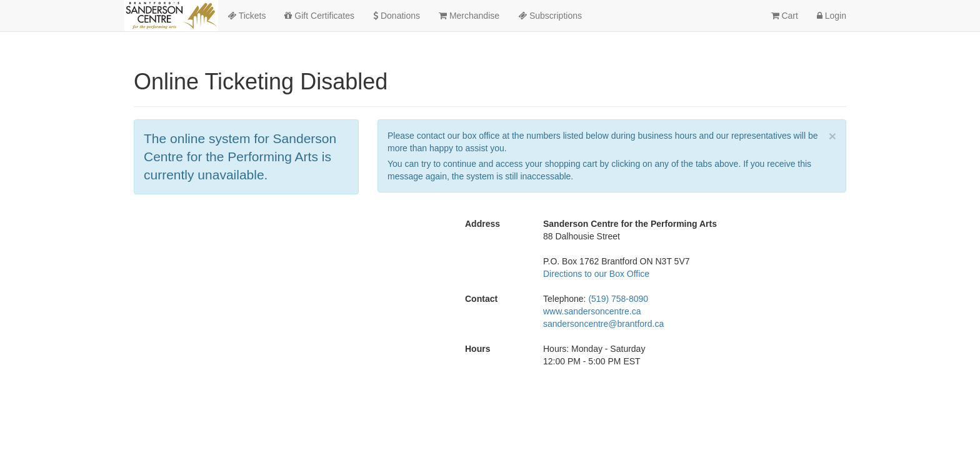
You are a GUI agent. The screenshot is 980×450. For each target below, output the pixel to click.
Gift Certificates (319, 16)
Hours (477, 349)
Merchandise (469, 16)
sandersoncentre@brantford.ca (603, 324)
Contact (481, 299)
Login (832, 16)
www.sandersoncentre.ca (592, 311)
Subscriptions (550, 16)
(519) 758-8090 (618, 299)
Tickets (247, 16)
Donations (397, 16)
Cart (785, 16)
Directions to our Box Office (596, 274)
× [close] (832, 136)
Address (482, 224)
